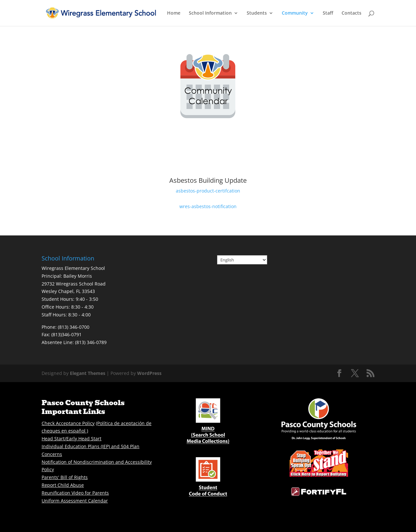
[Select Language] (242, 260)
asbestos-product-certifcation (208, 191)
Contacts (351, 13)
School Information (210, 13)
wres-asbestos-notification (208, 206)
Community (295, 13)
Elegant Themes (88, 373)
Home (174, 13)
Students (257, 13)
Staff (328, 13)
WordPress (149, 373)
